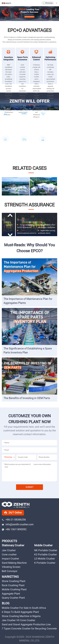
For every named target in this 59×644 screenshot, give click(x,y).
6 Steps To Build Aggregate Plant (20, 612)
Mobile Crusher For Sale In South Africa (24, 608)
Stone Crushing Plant (14, 581)
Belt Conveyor (10, 571)
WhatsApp (48, 3)
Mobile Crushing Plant (14, 589)
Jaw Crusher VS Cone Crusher (19, 620)
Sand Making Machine (14, 563)
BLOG (6, 603)
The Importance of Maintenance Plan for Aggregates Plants (28, 301)
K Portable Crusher (45, 563)
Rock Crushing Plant (13, 585)
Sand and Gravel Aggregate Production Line (26, 624)
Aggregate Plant (11, 594)
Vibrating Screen (11, 567)
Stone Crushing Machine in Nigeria (21, 616)
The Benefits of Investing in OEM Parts (27, 398)
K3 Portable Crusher (46, 555)
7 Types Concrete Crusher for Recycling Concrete (29, 629)
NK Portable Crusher (46, 550)
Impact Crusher (10, 559)
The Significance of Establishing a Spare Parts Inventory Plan (28, 350)
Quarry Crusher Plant (13, 598)
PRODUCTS (9, 541)
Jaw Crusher (9, 550)
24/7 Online (13, 513)
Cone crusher (9, 555)
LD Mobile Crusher (45, 559)
